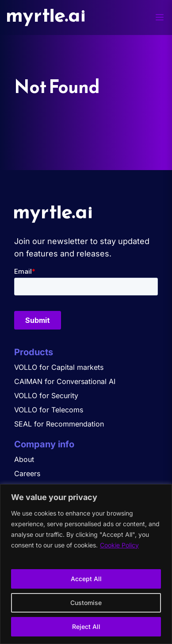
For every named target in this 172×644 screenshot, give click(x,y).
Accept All (86, 579)
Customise (86, 603)
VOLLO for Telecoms (49, 410)
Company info (44, 444)
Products (34, 352)
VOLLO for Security (46, 396)
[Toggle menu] (160, 17)
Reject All (86, 627)
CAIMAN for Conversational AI (65, 381)
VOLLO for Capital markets (59, 367)
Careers (27, 473)
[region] (86, 564)
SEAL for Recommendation (59, 424)
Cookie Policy (119, 545)
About (24, 459)
